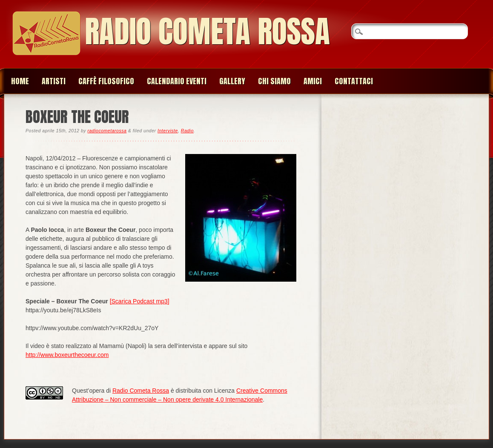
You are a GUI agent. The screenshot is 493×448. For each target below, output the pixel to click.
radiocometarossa (107, 131)
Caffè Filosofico (106, 81)
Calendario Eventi (177, 81)
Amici (313, 81)
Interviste (168, 131)
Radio (187, 131)
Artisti (54, 81)
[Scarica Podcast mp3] (140, 301)
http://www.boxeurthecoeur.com (67, 355)
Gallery (232, 81)
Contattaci (354, 81)
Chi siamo (274, 81)
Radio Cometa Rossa (207, 31)
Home (20, 81)
